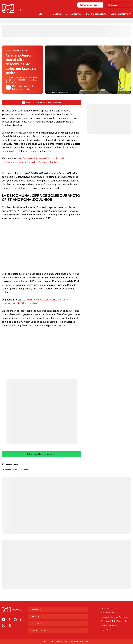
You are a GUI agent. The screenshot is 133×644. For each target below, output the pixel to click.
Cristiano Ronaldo (10, 470)
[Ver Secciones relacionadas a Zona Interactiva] (130, 14)
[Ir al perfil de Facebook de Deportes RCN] (9, 620)
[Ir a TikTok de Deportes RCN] (21, 620)
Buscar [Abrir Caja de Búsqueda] (113, 5)
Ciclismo (57, 14)
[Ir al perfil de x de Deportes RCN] (3, 626)
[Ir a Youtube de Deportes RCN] (4, 620)
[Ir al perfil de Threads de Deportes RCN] (10, 626)
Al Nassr (24, 470)
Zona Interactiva (120, 14)
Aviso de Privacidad (109, 613)
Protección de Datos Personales (114, 617)
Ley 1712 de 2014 (109, 629)
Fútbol (41, 14)
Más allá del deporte (96, 14)
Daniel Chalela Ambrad (23, 86)
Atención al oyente (109, 608)
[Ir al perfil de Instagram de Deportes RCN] (15, 620)
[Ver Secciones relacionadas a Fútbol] (46, 14)
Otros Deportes (74, 14)
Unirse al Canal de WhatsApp (42, 454)
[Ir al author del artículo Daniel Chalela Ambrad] (8, 87)
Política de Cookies (109, 625)
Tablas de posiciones (90, 5)
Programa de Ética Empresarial (114, 621)
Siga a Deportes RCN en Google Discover (42, 102)
